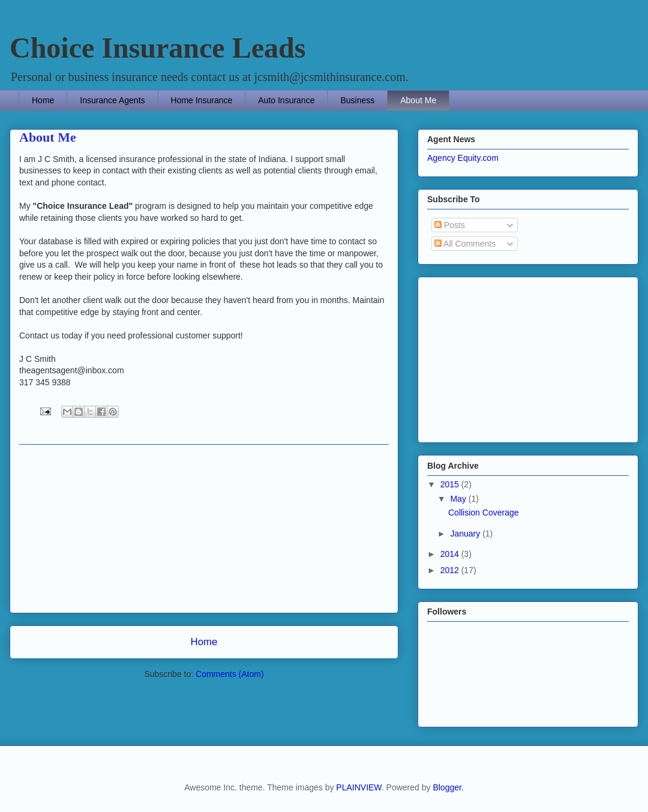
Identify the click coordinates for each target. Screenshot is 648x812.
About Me (418, 100)
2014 (451, 554)
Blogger (447, 787)
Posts (450, 225)
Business (357, 100)
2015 (451, 484)
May (459, 499)
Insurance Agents (112, 100)
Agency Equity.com (463, 158)
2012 (451, 570)
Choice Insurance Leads (157, 48)
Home (43, 100)
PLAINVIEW (358, 787)
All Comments (465, 244)
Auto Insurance (286, 100)
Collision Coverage (484, 513)
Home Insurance (202, 100)
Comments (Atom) (230, 674)
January (466, 534)
